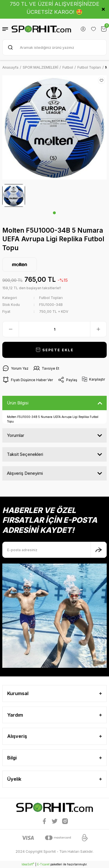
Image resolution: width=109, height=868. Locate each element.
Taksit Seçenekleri (25, 454)
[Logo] (41, 29)
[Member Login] (83, 29)
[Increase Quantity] (98, 329)
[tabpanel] (14, 195)
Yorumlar (16, 435)
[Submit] (99, 550)
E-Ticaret (43, 864)
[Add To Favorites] (102, 80)
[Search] (54, 47)
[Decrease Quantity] (11, 329)
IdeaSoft (28, 864)
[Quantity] (54, 329)
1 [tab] (54, 213)
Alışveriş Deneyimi (25, 473)
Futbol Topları (51, 298)
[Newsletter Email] (54, 550)
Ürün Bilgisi (18, 403)
